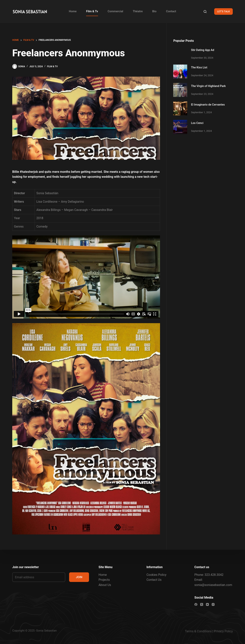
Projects (104, 580)
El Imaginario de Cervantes (208, 105)
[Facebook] (196, 604)
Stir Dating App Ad (203, 50)
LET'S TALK (223, 11)
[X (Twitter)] (202, 604)
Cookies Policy (156, 575)
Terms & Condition (197, 631)
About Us (105, 585)
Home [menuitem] (73, 11)
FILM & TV (52, 66)
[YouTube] (207, 604)
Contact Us (154, 580)
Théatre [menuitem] (138, 11)
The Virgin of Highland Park (208, 86)
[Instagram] (213, 604)
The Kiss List (199, 67)
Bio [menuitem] (154, 11)
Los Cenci (197, 123)
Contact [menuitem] (171, 11)
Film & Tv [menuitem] (92, 11)
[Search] (205, 12)
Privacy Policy (223, 631)
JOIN (79, 577)
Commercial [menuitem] (115, 11)
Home (103, 575)
